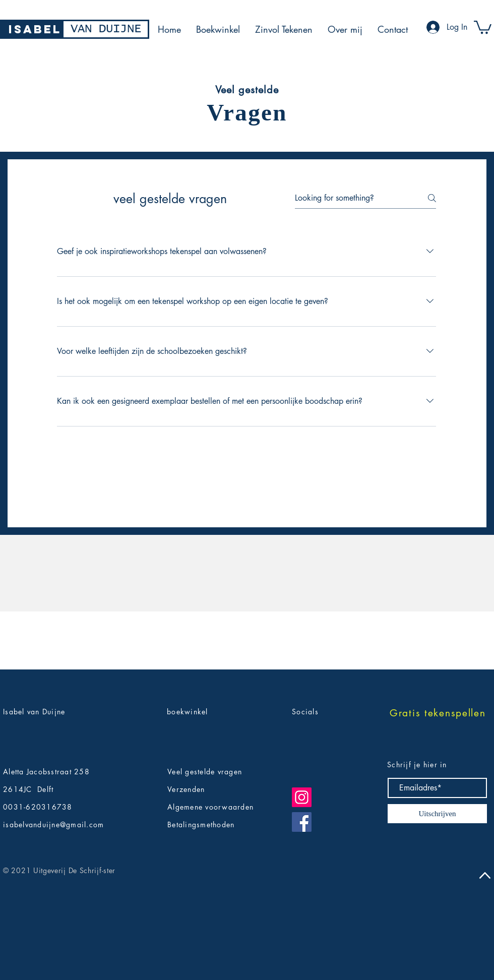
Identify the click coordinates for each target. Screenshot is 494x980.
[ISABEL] (35, 29)
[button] (483, 26)
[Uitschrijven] (437, 814)
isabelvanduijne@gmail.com (54, 824)
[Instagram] (302, 797)
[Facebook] (302, 822)
